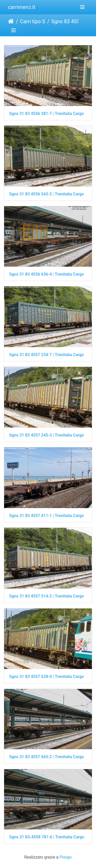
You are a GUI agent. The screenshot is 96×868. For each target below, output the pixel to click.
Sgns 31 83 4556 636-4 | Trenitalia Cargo (47, 274)
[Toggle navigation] (82, 7)
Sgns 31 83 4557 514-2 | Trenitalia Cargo (47, 596)
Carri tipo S (33, 21)
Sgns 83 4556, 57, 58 (73, 21)
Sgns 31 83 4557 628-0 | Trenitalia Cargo (47, 677)
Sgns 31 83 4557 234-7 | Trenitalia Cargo (47, 355)
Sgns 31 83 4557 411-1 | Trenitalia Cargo (47, 516)
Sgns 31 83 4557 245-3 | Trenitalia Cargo (47, 435)
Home (11, 21)
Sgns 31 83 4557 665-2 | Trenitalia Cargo (47, 757)
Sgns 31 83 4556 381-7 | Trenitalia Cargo (47, 114)
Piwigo (66, 857)
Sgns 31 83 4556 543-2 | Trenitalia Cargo (47, 194)
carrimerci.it (22, 7)
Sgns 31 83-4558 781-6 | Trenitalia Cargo (47, 837)
